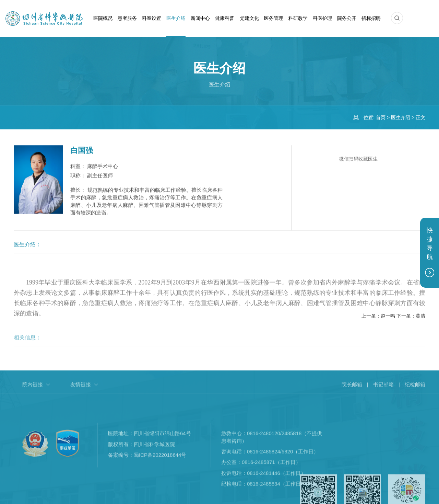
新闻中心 (200, 18)
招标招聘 (371, 18)
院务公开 (347, 18)
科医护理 (322, 18)
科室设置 (152, 18)
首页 (381, 117)
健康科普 (225, 18)
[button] (397, 18)
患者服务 (127, 18)
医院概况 (103, 18)
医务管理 (274, 18)
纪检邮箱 (415, 388)
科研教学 (298, 18)
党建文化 (249, 18)
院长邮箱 (352, 388)
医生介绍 (176, 18)
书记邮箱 (383, 388)
